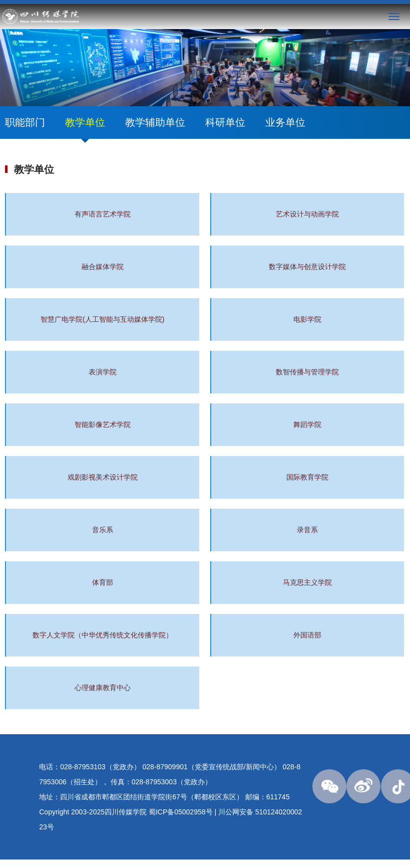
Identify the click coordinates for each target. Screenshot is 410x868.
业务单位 (285, 122)
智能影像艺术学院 (103, 424)
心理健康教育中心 (103, 688)
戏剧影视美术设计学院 (103, 477)
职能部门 (25, 122)
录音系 (307, 530)
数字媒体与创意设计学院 (307, 267)
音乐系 (103, 530)
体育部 (103, 582)
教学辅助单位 (155, 122)
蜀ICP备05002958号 (181, 812)
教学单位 (85, 122)
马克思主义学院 (307, 582)
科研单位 (225, 122)
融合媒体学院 (103, 267)
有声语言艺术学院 (103, 214)
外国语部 (307, 635)
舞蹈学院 (307, 424)
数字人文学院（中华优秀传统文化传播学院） (103, 635)
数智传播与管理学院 (307, 372)
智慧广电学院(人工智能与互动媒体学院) (102, 319)
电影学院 (307, 319)
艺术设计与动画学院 (307, 214)
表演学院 (103, 372)
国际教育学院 (307, 477)
